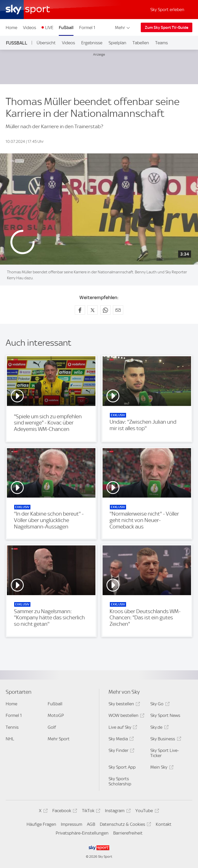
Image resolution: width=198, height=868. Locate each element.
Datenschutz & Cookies (125, 825)
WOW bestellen (126, 716)
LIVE (49, 28)
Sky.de (159, 728)
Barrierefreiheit (128, 833)
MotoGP (56, 715)
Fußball (66, 28)
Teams (162, 43)
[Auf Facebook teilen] (80, 310)
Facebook (64, 811)
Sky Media (120, 740)
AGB (91, 824)
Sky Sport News (165, 715)
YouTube (146, 811)
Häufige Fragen (41, 824)
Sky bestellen (123, 705)
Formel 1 (87, 28)
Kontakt (164, 824)
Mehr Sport (59, 739)
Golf (52, 727)
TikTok (90, 811)
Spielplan (117, 43)
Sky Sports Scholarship (120, 781)
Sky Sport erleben (167, 10)
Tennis (12, 727)
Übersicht (46, 43)
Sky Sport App (122, 767)
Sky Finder (121, 751)
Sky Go (159, 705)
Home (11, 28)
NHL (10, 739)
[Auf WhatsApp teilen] (105, 310)
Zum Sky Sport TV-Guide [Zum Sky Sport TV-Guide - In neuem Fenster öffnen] (167, 28)
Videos (30, 28)
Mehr (123, 28)
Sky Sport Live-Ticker (165, 753)
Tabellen (141, 43)
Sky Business (165, 740)
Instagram (117, 811)
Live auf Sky (122, 728)
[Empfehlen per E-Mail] (118, 310)
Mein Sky (161, 768)
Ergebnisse (92, 43)
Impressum (72, 824)
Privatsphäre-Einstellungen (82, 833)
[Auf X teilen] (93, 310)
